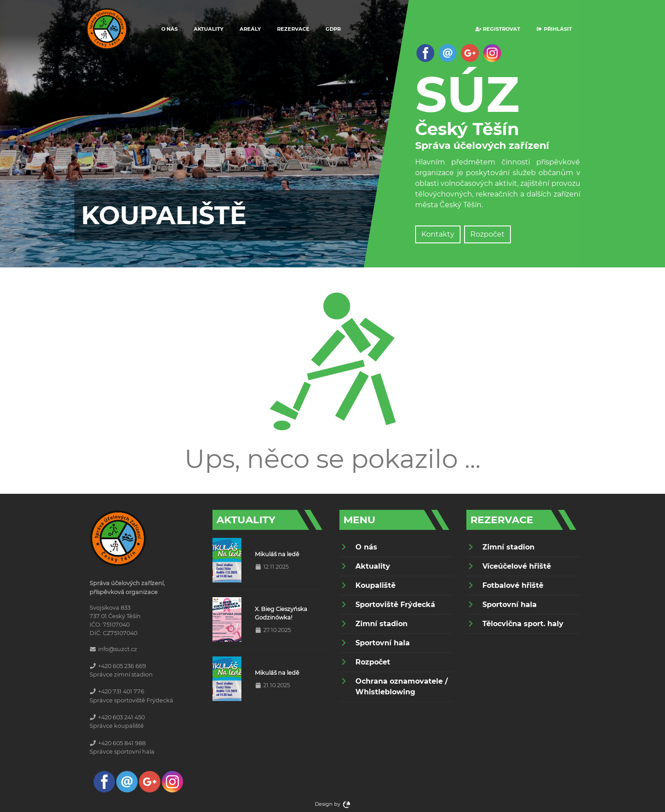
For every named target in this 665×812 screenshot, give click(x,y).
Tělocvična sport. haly (523, 624)
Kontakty (438, 234)
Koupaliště (375, 585)
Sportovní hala (383, 643)
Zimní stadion (381, 624)
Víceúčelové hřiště (517, 566)
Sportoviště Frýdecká (395, 605)
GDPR (333, 29)
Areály (250, 29)
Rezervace (293, 29)
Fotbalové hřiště (513, 585)
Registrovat (498, 29)
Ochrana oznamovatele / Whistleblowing (402, 687)
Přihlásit (554, 29)
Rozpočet (488, 234)
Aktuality (209, 29)
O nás (169, 29)
